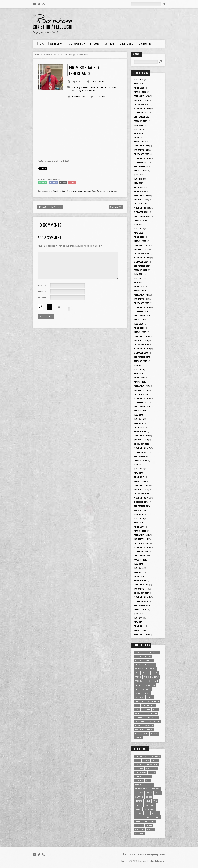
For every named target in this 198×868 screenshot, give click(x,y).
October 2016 (141, 502)
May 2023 (139, 183)
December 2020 (141, 303)
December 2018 (141, 394)
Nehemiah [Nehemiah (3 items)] (156, 817)
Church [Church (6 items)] (149, 661)
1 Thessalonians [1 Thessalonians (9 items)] (152, 764)
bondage (57, 191)
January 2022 (141, 249)
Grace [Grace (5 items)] (156, 681)
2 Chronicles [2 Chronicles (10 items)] (151, 769)
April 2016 (139, 527)
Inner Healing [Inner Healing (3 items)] (153, 701)
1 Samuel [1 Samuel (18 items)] (139, 764)
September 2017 (142, 456)
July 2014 (139, 614)
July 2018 (139, 415)
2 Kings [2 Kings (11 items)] (152, 773)
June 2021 (139, 278)
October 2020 (141, 311)
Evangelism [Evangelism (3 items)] (151, 669)
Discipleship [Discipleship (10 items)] (150, 665)
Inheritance (92, 91)
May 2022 (139, 233)
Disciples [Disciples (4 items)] (139, 665)
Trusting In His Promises (50, 207)
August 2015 (140, 560)
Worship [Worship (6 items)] (139, 738)
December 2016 (141, 494)
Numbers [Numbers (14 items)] (139, 821)
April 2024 (139, 138)
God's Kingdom (79, 91)
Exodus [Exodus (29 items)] (149, 793)
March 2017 (140, 481)
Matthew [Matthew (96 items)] (146, 817)
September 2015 (142, 556)
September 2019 (142, 357)
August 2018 (140, 411)
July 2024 (139, 125)
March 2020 (140, 332)
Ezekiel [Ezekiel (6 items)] (158, 793)
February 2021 (141, 295)
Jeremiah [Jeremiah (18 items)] (139, 805)
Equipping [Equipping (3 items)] (139, 669)
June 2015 (139, 568)
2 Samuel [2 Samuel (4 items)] (147, 777)
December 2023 (141, 154)
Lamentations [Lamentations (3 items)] (149, 809)
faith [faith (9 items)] (137, 673)
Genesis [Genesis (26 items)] (149, 797)
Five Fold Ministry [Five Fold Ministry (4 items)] (151, 677)
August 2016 (140, 510)
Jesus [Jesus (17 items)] (137, 705)
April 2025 (139, 88)
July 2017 (139, 465)
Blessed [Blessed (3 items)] (138, 657)
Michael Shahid (98, 81)
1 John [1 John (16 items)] (138, 760)
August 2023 (140, 171)
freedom (87, 191)
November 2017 (142, 448)
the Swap (116, 207)
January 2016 (141, 539)
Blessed (85, 87)
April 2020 (139, 328)
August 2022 (140, 220)
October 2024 (141, 113)
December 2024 (141, 104)
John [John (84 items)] (153, 805)
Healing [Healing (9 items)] (138, 685)
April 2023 (139, 187)
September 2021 (142, 266)
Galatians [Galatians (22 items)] (139, 797)
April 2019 (139, 378)
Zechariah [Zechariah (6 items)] (139, 833)
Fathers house (77, 191)
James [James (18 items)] (155, 801)
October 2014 (141, 601)
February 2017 (141, 485)
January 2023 (141, 200)
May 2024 (139, 133)
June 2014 (139, 618)
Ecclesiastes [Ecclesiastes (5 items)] (154, 789)
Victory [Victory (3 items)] (154, 734)
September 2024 (142, 117)
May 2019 (139, 374)
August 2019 (140, 361)
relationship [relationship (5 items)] (140, 721)
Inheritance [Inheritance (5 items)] (140, 701)
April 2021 (139, 287)
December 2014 (141, 593)
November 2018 (142, 398)
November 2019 (142, 349)
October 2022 (141, 212)
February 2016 (141, 535)
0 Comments (101, 96)
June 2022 (139, 229)
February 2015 (141, 585)
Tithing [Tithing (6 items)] (138, 734)
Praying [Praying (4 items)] (138, 713)
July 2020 (139, 324)
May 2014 (139, 622)
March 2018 (140, 431)
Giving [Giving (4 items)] (148, 681)
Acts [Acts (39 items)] (148, 781)
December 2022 (141, 204)
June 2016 (139, 518)
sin (104, 191)
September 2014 (142, 605)
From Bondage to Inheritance (75, 55)
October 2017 (141, 452)
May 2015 (139, 572)
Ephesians (76, 96)
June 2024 (139, 129)
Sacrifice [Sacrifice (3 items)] (139, 726)
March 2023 (140, 191)
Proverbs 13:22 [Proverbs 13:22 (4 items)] (151, 717)
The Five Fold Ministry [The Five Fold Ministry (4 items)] (144, 730)
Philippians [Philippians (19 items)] (150, 821)
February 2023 (141, 195)
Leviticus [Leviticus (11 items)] (139, 813)
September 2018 (142, 407)
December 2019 (141, 345)
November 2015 (142, 547)
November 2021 (142, 258)
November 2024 (142, 109)
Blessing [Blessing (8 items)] (148, 657)
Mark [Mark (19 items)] (137, 817)
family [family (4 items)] (155, 673)
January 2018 (141, 440)
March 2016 (140, 531)
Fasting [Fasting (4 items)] (138, 677)
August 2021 (140, 270)
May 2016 (139, 523)
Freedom (94, 87)
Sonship (114, 191)
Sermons (46, 55)
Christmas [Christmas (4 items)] (139, 661)
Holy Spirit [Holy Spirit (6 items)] (140, 697)
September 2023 (142, 166)
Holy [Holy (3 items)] (147, 693)
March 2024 (140, 142)
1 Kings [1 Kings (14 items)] (146, 760)
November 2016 (142, 498)
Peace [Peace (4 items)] (155, 709)
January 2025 (141, 100)
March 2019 (140, 382)
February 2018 (141, 436)
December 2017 (141, 444)
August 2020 (140, 320)
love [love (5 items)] (137, 709)
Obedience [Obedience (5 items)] (146, 709)
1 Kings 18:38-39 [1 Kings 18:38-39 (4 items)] (152, 653)
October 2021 (141, 262)
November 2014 (142, 597)
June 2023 (139, 179)
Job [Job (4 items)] (146, 805)
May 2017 (139, 473)
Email (42, 292)
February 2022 (141, 245)
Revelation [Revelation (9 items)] (139, 829)
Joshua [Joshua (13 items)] (138, 809)
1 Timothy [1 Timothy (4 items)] (139, 769)
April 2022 (139, 237)
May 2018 (139, 423)
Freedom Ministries (108, 87)
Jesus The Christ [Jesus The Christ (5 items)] (148, 705)
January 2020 (141, 340)
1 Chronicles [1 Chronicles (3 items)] (140, 756)
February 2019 (141, 386)
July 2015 (139, 564)
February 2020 (141, 336)
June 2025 (139, 80)
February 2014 (141, 634)
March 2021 (140, 291)
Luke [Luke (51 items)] (147, 813)
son (108, 191)
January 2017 (141, 489)
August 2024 (140, 121)
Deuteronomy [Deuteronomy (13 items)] (141, 789)
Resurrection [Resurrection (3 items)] (154, 721)
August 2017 (140, 460)
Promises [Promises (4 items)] (139, 717)
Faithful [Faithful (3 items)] (146, 673)
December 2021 (141, 253)
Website (42, 298)
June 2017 (139, 469)
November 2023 (142, 158)
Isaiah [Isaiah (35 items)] (147, 801)
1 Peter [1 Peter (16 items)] (155, 760)
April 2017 (139, 477)
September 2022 (142, 216)
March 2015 (140, 581)
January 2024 (141, 150)
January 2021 (141, 299)
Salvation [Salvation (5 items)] (149, 726)
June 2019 (139, 369)
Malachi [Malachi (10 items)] (155, 813)
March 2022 (140, 241)
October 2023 (141, 162)
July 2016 (139, 514)
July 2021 (139, 274)
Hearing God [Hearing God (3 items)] (150, 685)
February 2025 (141, 96)
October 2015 (141, 552)
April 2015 (139, 576)
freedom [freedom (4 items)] (139, 681)
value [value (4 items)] (146, 734)
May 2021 (139, 282)
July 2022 (139, 224)
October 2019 (141, 353)
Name (42, 286)
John (84, 96)
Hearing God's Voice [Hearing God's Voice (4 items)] (143, 689)
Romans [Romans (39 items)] (150, 829)
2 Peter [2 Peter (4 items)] (138, 777)
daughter (66, 191)
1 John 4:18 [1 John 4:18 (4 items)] (139, 653)
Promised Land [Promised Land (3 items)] (151, 713)
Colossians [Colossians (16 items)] (140, 785)
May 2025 (139, 84)
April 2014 (139, 626)
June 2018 (139, 419)
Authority (56, 55)
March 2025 (140, 92)
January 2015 (141, 589)
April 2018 (139, 427)
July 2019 (139, 365)
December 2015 (141, 543)
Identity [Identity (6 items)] (150, 697)
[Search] (146, 4)
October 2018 (141, 402)
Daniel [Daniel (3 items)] (150, 785)
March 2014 (140, 630)
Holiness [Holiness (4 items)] (139, 693)
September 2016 (142, 506)
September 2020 (142, 316)
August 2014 (140, 610)
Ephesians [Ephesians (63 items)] (139, 793)
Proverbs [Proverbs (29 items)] (139, 825)
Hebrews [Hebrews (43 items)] (139, 801)
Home (38, 55)
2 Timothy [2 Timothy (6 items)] (139, 781)
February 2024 (141, 146)
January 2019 (141, 390)
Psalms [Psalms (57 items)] (149, 825)
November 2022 (142, 208)
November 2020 (142, 307)
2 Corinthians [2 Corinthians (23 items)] (141, 773)
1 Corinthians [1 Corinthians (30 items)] (154, 756)
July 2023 (139, 175)
